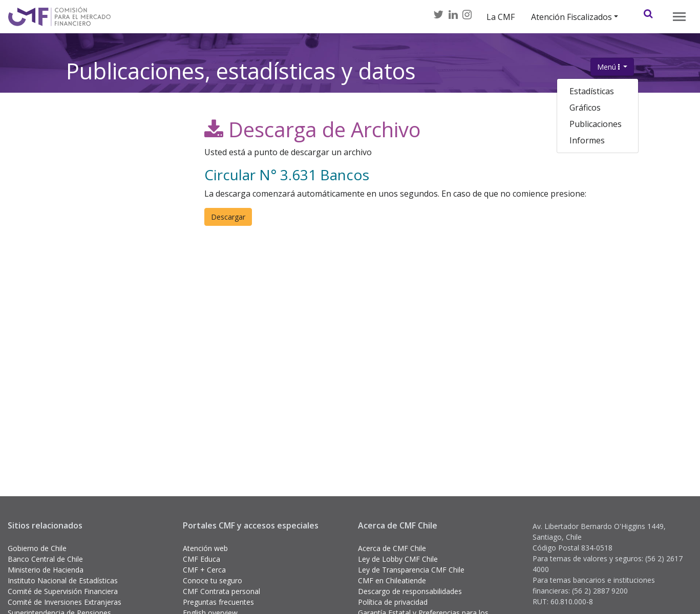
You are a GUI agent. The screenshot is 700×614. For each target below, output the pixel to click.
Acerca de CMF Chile (392, 548)
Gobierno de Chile (37, 548)
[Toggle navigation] (679, 17)
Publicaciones (596, 124)
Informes (587, 140)
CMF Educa (201, 559)
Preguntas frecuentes (218, 602)
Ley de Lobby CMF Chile (398, 559)
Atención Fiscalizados (571, 17)
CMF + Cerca (204, 570)
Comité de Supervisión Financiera (63, 591)
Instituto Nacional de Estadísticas (63, 580)
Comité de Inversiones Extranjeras (65, 602)
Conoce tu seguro (213, 580)
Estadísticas (592, 91)
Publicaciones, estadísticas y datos (241, 62)
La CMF (501, 17)
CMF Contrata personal (221, 591)
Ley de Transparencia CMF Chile (411, 570)
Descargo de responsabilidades (410, 591)
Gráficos (585, 108)
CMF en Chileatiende (392, 580)
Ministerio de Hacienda (46, 570)
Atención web (205, 548)
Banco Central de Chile (45, 559)
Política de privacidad (393, 602)
